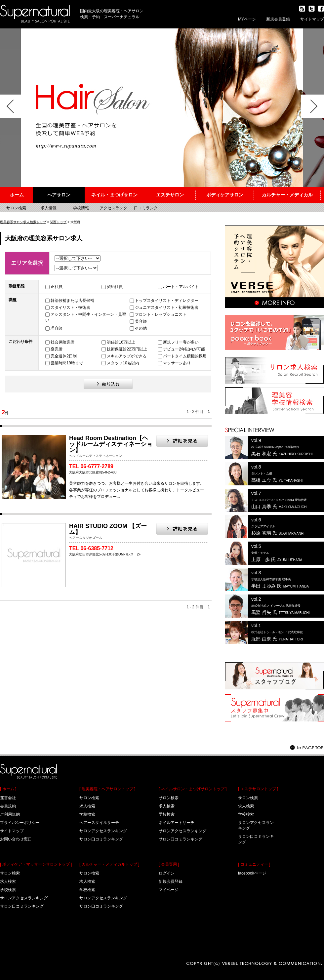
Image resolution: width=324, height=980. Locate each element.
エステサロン (170, 195)
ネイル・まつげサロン (114, 195)
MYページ (247, 19)
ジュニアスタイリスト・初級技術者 (167, 307)
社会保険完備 (62, 342)
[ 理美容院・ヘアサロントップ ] (107, 789)
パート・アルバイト (181, 287)
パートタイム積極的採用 (185, 356)
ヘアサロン (59, 195)
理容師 (57, 328)
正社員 (57, 287)
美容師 (141, 321)
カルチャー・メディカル (287, 195)
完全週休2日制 (64, 356)
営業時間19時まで (67, 363)
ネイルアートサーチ (177, 823)
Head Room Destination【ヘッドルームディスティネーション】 (111, 444)
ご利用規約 (10, 814)
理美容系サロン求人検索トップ (23, 222)
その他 (141, 328)
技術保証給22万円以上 (127, 349)
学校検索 (8, 890)
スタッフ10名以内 (123, 363)
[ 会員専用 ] (169, 864)
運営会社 (8, 798)
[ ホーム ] (8, 789)
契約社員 (115, 287)
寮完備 (57, 349)
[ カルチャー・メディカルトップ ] (109, 864)
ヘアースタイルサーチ (99, 823)
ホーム (17, 195)
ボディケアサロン (225, 195)
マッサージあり (177, 363)
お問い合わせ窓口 (16, 839)
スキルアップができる (127, 356)
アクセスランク (113, 208)
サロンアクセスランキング (24, 898)
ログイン (167, 873)
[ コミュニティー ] (254, 864)
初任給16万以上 (121, 342)
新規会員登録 (278, 19)
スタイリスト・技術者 (70, 307)
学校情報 (81, 208)
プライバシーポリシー (20, 823)
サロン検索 (16, 208)
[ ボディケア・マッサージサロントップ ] (36, 864)
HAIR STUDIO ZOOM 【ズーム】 (108, 529)
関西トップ (58, 222)
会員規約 (8, 806)
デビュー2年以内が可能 (184, 349)
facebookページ (252, 873)
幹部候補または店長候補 (72, 301)
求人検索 (8, 881)
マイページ (169, 890)
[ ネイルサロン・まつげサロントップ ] (193, 789)
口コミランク (146, 208)
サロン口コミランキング (22, 906)
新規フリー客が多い (181, 342)
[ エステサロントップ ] (258, 789)
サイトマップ (312, 19)
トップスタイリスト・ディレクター (167, 301)
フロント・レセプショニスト (161, 314)
